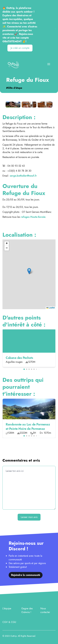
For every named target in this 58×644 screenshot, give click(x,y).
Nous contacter (45, 610)
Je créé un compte (20, 48)
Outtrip (13, 636)
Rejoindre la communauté (26, 575)
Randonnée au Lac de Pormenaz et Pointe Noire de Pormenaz (28, 427)
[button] (29, 271)
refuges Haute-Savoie (33, 217)
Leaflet (51, 308)
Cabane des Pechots (19, 358)
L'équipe (7, 608)
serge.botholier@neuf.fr (23, 176)
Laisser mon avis (29, 517)
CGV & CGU (9, 622)
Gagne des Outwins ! (27, 610)
